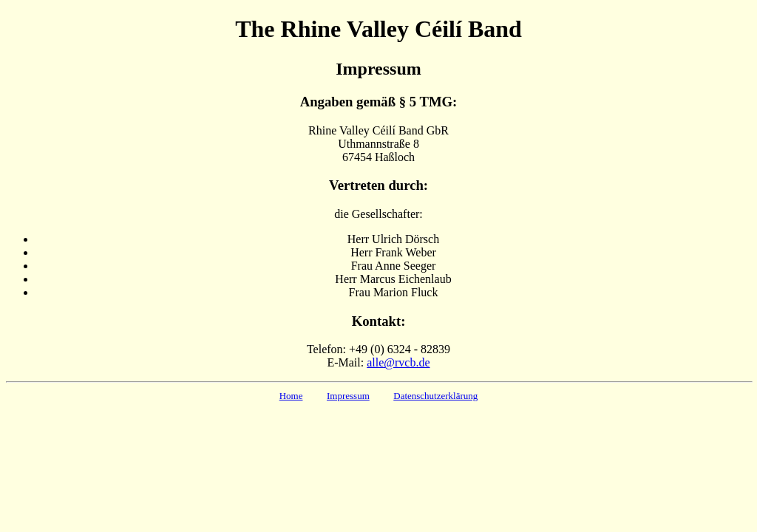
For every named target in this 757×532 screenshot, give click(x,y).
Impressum (348, 396)
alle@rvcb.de (398, 362)
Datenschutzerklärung (435, 396)
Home (291, 396)
